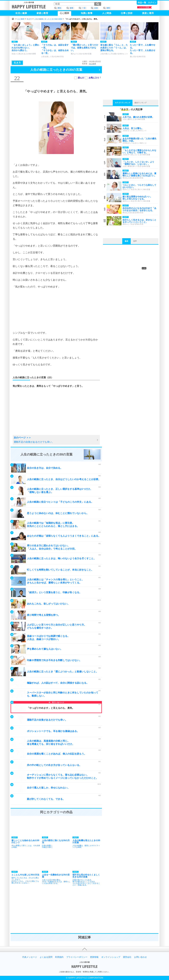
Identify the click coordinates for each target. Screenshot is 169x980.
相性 (108, 8)
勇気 (59, 8)
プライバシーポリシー (77, 957)
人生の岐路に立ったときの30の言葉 (48, 19)
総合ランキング (141, 103)
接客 (72, 8)
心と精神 (21, 19)
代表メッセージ (30, 957)
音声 (135, 241)
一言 (84, 8)
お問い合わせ (140, 957)
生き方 (29, 19)
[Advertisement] (56, 310)
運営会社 (127, 957)
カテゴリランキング (123, 103)
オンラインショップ (111, 957)
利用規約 (59, 957)
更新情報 (94, 957)
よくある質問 (46, 957)
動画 (126, 241)
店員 (96, 8)
